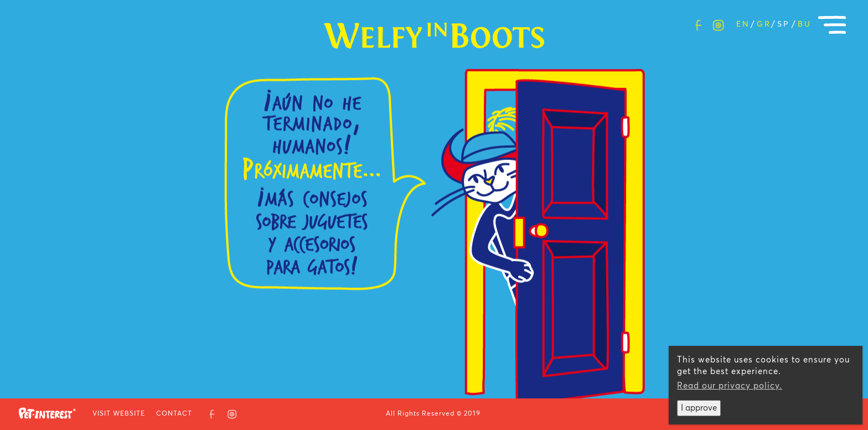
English (742, 24)
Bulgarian (804, 24)
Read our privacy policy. (730, 386)
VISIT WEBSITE (119, 414)
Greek (763, 24)
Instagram (718, 23)
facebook (698, 23)
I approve (699, 408)
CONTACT (174, 414)
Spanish (783, 24)
